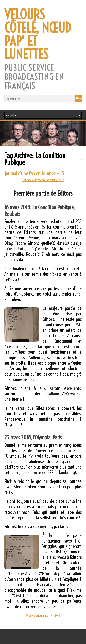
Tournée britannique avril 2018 (43, 615)
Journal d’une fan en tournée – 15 (34, 174)
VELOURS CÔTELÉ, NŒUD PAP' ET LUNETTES (38, 34)
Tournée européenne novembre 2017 (43, 180)
